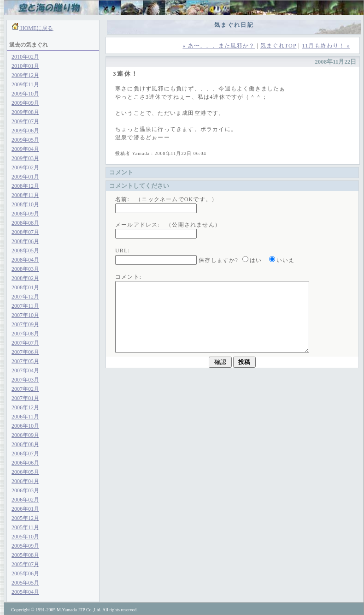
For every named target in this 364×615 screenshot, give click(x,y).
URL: (123, 251)
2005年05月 (25, 583)
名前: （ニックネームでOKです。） (166, 199)
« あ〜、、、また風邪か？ (219, 46)
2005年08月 (25, 555)
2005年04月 (25, 592)
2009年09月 (25, 103)
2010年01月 (25, 66)
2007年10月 (25, 315)
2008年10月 (25, 204)
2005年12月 (25, 518)
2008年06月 (25, 241)
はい (256, 260)
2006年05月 (25, 472)
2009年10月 (25, 94)
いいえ (286, 260)
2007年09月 (25, 324)
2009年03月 (25, 158)
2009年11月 (25, 84)
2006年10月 (25, 426)
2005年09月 (25, 546)
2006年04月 (25, 481)
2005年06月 (25, 573)
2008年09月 (25, 214)
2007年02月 (25, 389)
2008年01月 (25, 287)
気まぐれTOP (278, 46)
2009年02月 (25, 167)
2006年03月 (25, 490)
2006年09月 (25, 435)
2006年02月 (25, 500)
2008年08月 (25, 223)
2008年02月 (25, 278)
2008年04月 (25, 260)
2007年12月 (25, 297)
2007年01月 (25, 398)
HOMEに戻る (36, 28)
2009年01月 (25, 177)
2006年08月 (25, 444)
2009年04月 (25, 149)
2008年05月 (25, 251)
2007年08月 (25, 334)
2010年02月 (25, 57)
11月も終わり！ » (326, 46)
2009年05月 (25, 140)
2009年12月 (25, 75)
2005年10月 (25, 537)
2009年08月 (25, 112)
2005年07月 (25, 564)
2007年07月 (25, 343)
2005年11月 (25, 527)
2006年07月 (25, 454)
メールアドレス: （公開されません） (168, 225)
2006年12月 (25, 407)
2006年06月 (25, 463)
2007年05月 (25, 361)
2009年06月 (25, 131)
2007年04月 (25, 370)
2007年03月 (25, 380)
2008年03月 (25, 269)
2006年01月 (25, 509)
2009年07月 (25, 121)
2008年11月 (25, 195)
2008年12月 (25, 186)
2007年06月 (25, 352)
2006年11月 (25, 417)
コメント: (128, 277)
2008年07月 (25, 232)
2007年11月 (25, 306)
